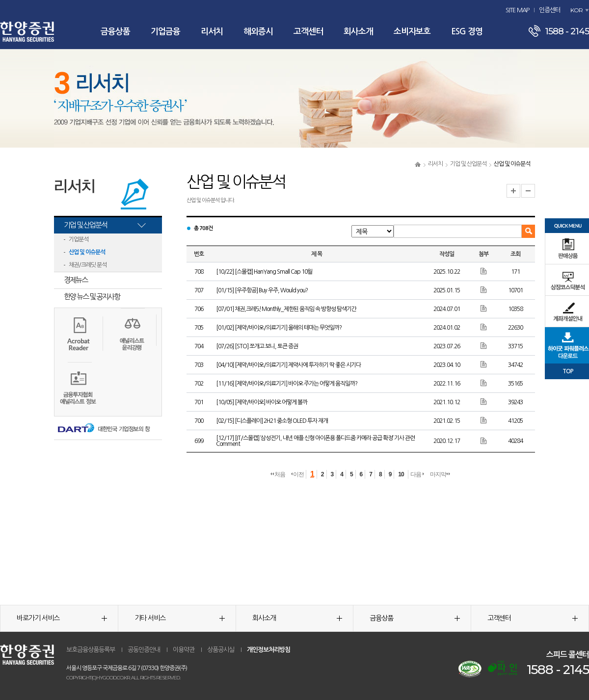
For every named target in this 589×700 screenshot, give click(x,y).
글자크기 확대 (513, 191)
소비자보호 (412, 32)
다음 (417, 474)
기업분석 (79, 239)
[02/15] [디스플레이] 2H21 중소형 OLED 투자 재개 (272, 421)
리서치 (212, 32)
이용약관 (184, 650)
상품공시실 (221, 650)
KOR (576, 10)
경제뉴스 (76, 280)
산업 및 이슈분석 (87, 252)
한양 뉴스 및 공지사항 (92, 297)
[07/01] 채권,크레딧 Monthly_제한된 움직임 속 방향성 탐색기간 (286, 309)
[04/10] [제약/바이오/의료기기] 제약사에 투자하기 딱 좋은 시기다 (288, 365)
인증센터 (550, 10)
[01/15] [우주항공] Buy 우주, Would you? (262, 290)
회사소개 (358, 32)
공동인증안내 (144, 650)
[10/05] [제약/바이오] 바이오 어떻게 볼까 (262, 402)
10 (401, 474)
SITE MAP (517, 10)
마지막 (440, 474)
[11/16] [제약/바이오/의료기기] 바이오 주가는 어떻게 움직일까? (287, 384)
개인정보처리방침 (268, 650)
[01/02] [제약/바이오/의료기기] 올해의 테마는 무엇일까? (279, 328)
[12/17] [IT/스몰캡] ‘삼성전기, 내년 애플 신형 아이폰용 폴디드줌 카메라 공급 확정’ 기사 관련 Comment (315, 441)
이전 (297, 474)
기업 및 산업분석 (468, 164)
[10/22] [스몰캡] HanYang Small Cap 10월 (264, 272)
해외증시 (258, 32)
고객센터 (308, 32)
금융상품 (115, 32)
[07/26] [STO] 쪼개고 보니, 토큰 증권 (257, 346)
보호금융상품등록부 (91, 650)
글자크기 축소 (528, 191)
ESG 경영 (467, 32)
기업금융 (165, 32)
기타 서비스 (180, 618)
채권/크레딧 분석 (88, 265)
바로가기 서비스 (62, 618)
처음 (278, 474)
